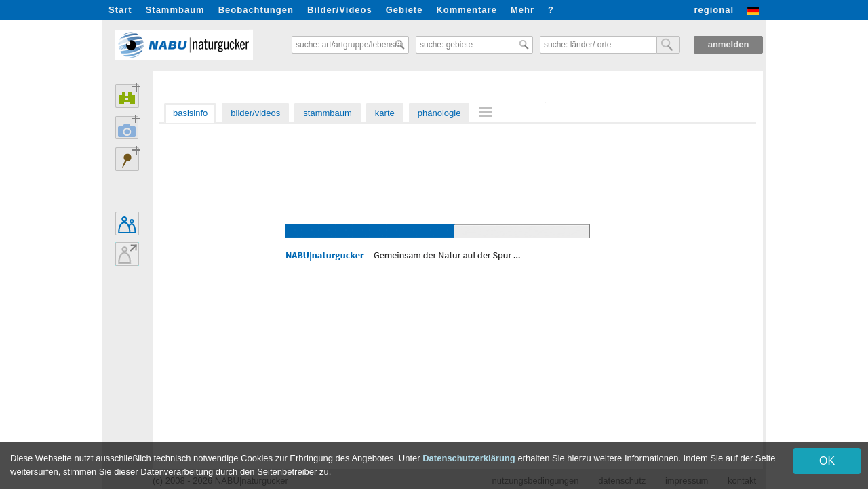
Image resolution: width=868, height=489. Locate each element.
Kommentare (466, 10)
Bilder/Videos (340, 10)
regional (714, 10)
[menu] (488, 113)
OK (827, 461)
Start (120, 10)
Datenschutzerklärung (469, 458)
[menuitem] (488, 112)
